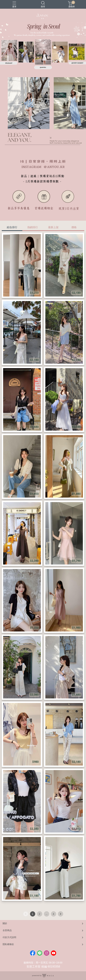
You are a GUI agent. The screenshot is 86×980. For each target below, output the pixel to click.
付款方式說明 (9, 937)
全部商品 (7, 930)
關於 (5, 923)
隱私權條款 (8, 944)
